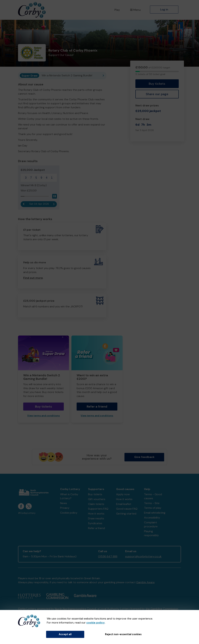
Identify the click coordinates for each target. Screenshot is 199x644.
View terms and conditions (44, 416)
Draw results (96, 518)
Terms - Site (152, 503)
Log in (164, 9)
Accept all (65, 634)
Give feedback (144, 457)
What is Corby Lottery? (69, 496)
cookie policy (96, 623)
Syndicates (95, 523)
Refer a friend (97, 407)
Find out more (33, 278)
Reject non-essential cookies (123, 634)
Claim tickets (96, 504)
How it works (96, 514)
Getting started (126, 514)
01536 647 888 (108, 556)
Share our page (157, 94)
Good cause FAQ (127, 509)
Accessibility (152, 518)
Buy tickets (157, 84)
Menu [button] (135, 10)
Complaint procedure (151, 524)
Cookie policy (69, 513)
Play (117, 10)
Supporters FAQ (98, 509)
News (64, 503)
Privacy (65, 508)
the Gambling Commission (162, 609)
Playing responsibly (151, 533)
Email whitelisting (155, 513)
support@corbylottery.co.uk (143, 556)
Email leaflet (124, 504)
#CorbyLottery (27, 513)
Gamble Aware (145, 582)
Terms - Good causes (153, 496)
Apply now (123, 494)
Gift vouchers (97, 499)
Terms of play (153, 508)
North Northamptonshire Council (75, 609)
